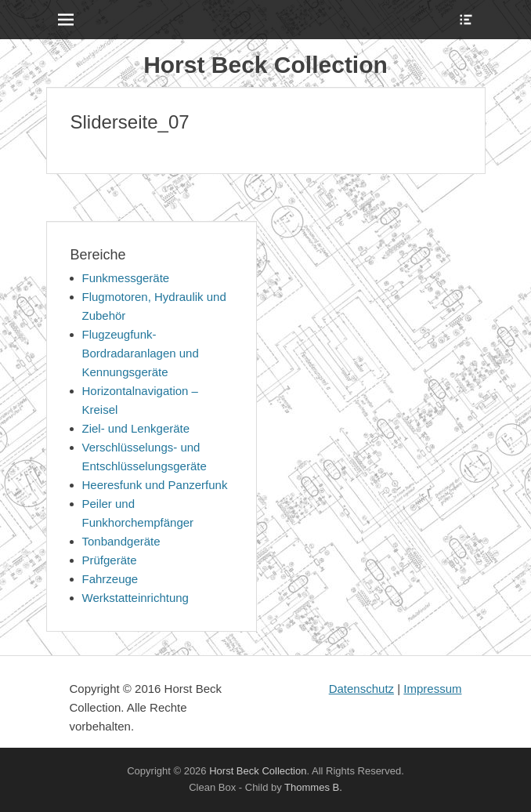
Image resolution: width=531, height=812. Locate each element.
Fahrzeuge (110, 579)
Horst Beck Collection (265, 65)
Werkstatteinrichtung (135, 598)
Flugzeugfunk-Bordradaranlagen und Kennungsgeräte (141, 353)
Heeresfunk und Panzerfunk (155, 485)
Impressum (432, 689)
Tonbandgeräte (121, 541)
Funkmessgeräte (126, 278)
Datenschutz (361, 689)
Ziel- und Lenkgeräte (136, 428)
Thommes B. (313, 787)
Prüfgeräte (110, 560)
